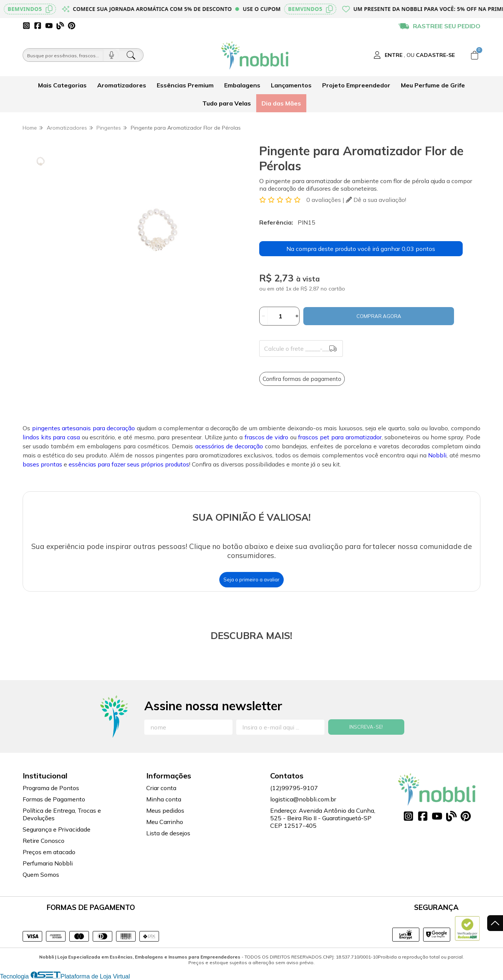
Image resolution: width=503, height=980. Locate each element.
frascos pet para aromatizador (340, 437)
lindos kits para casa (51, 437)
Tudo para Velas (227, 103)
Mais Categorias (62, 85)
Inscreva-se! (366, 727)
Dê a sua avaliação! (376, 200)
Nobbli (437, 455)
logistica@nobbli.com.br (303, 799)
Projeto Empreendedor (356, 85)
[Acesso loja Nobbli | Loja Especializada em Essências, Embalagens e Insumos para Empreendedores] (414, 55)
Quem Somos (41, 875)
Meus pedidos (165, 810)
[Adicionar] (297, 316)
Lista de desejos (168, 833)
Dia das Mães (281, 103)
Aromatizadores (122, 85)
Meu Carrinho (165, 822)
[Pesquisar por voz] (111, 55)
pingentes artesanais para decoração (84, 428)
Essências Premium (185, 85)
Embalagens (242, 85)
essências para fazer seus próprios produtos (129, 464)
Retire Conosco (44, 841)
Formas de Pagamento (54, 799)
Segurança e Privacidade (57, 829)
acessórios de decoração (229, 446)
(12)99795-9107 (294, 788)
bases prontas (42, 464)
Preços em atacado (49, 852)
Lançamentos (291, 85)
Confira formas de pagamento (302, 379)
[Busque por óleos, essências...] (63, 55)
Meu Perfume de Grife (433, 85)
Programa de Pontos (51, 788)
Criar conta (161, 788)
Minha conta (164, 799)
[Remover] (263, 316)
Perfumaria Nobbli (48, 863)
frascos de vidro (266, 437)
